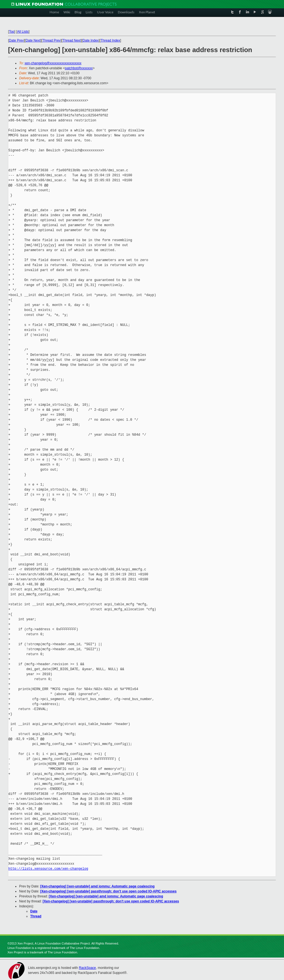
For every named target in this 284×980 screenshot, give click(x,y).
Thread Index (111, 40)
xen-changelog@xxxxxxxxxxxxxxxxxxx (53, 63)
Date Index (91, 40)
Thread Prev (51, 40)
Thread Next (72, 40)
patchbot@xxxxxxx (79, 68)
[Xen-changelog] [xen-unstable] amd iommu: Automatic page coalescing (97, 886)
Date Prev (16, 40)
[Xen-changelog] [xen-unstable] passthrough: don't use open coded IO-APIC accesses (108, 891)
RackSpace (87, 968)
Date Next (33, 40)
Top (12, 32)
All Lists (23, 32)
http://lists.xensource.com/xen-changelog (48, 869)
